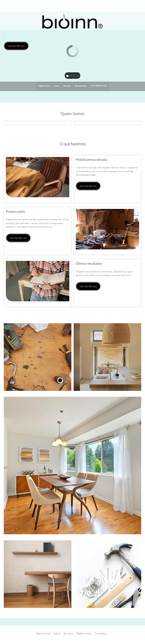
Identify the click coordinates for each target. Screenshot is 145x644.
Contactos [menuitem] (100, 633)
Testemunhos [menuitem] (84, 633)
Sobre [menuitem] (57, 633)
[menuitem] (44, 86)
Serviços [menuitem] (68, 633)
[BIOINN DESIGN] (72, 21)
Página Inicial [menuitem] (43, 633)
